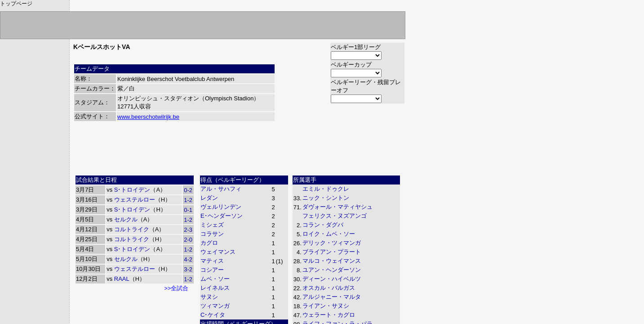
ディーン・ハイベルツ (332, 279)
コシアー (212, 270)
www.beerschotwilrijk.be (148, 117)
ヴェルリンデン (221, 207)
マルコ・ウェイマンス (332, 261)
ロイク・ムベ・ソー (329, 234)
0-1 (188, 210)
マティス (212, 261)
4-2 (188, 259)
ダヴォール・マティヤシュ (338, 207)
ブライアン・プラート (332, 252)
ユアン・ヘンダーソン (332, 270)
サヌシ (209, 297)
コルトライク (132, 229)
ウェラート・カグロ (329, 315)
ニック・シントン (326, 198)
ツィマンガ (215, 306)
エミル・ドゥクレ (326, 189)
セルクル (126, 219)
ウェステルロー (135, 200)
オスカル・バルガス (329, 288)
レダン (209, 198)
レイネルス (215, 288)
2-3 (188, 230)
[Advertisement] (239, 152)
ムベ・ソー (215, 279)
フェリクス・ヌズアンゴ (335, 216)
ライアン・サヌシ (326, 306)
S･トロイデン (132, 190)
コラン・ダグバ (323, 225)
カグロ (209, 243)
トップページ (16, 4)
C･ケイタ (213, 315)
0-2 (188, 190)
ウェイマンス (218, 252)
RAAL (122, 279)
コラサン (212, 234)
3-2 (188, 269)
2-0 (188, 240)
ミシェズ (212, 225)
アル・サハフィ (221, 189)
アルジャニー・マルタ (332, 297)
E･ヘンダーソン (222, 216)
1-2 (188, 200)
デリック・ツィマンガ (332, 243)
